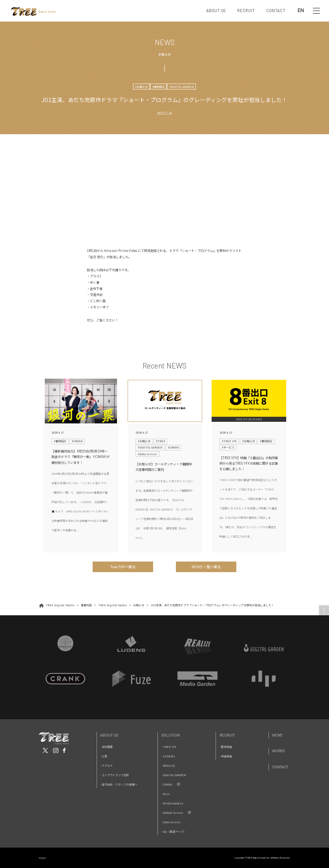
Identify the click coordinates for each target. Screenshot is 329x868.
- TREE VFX (169, 747)
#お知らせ (141, 87)
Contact (280, 767)
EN (301, 11)
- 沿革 (104, 756)
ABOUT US (216, 10)
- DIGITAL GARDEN (174, 775)
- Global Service (172, 813)
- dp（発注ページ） (174, 832)
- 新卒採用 (226, 747)
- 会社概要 (106, 747)
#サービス (228, 447)
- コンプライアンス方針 (115, 775)
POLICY (43, 858)
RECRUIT (246, 10)
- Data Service (171, 822)
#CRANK (77, 441)
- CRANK (167, 784)
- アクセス (106, 766)
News (277, 735)
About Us (109, 735)
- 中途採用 (226, 756)
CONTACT (276, 10)
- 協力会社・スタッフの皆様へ (119, 784)
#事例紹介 (159, 87)
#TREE (161, 441)
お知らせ (139, 605)
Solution (171, 735)
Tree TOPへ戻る (123, 567)
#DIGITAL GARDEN (182, 87)
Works (278, 751)
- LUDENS (168, 756)
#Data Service (147, 454)
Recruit (227, 735)
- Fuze (166, 794)
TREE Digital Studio (60, 605)
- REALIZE (168, 766)
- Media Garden (172, 803)
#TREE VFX (229, 441)
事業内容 (86, 605)
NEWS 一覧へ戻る (206, 567)
